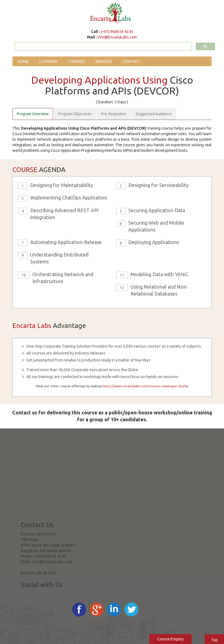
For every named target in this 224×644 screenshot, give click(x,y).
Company (48, 61)
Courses (76, 61)
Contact (132, 61)
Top (214, 640)
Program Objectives (75, 114)
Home (23, 61)
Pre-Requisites (114, 114)
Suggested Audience (154, 114)
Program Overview (33, 114)
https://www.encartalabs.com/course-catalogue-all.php (145, 386)
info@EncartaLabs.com (117, 37)
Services (104, 61)
